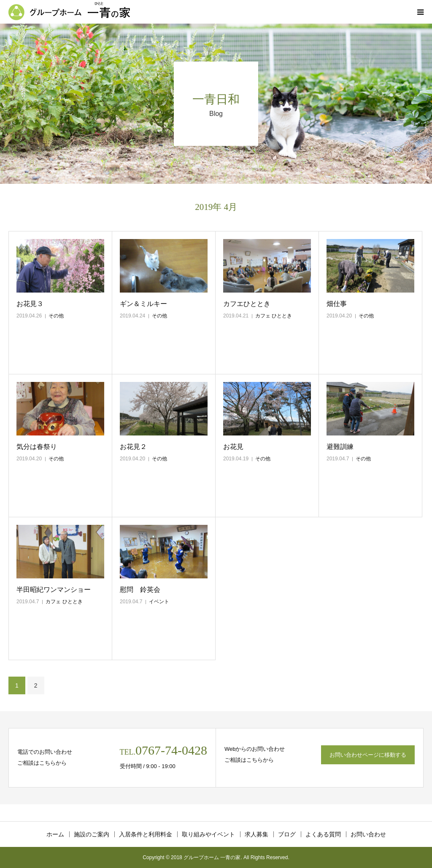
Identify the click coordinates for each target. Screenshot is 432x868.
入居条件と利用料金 (146, 834)
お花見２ (133, 447)
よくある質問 (323, 834)
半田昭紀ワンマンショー (54, 590)
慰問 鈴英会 (140, 590)
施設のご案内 (92, 834)
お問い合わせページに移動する (368, 755)
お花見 (233, 447)
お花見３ (30, 304)
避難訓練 (340, 447)
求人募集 (256, 834)
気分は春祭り (37, 447)
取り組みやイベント (208, 834)
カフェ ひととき (274, 316)
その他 (56, 316)
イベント (159, 602)
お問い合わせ (368, 834)
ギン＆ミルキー (143, 304)
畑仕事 (337, 304)
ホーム (55, 834)
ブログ (287, 834)
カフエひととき (247, 304)
